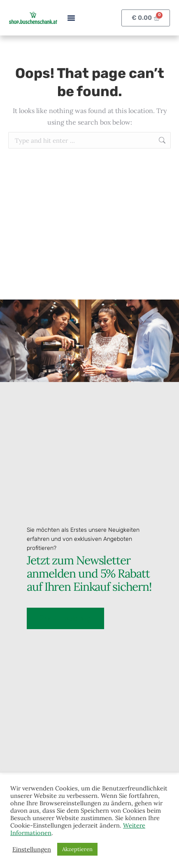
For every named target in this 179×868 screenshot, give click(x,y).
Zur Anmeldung (65, 617)
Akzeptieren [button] (77, 849)
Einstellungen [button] (32, 849)
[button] (71, 18)
